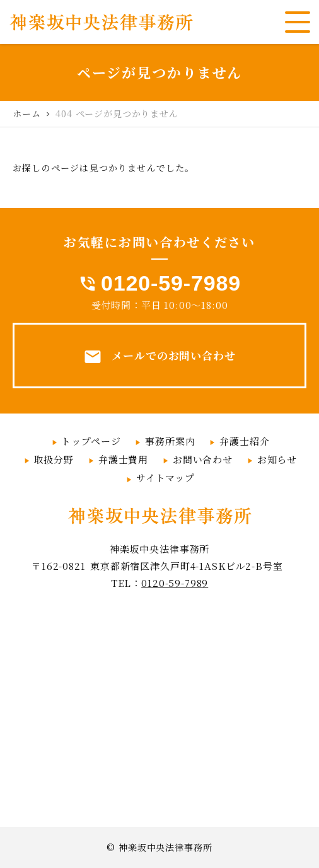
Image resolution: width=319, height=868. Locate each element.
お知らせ (277, 459)
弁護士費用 (123, 459)
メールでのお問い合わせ (159, 357)
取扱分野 (54, 459)
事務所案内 (170, 441)
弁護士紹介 (244, 441)
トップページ (91, 441)
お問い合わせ (203, 459)
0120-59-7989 (171, 283)
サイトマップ (165, 477)
